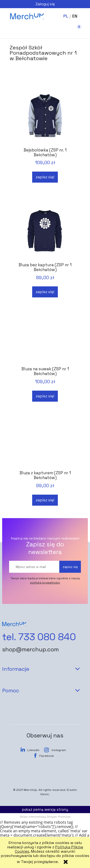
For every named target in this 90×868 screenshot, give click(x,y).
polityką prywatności (45, 583)
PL (66, 16)
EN (75, 16)
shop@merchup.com (30, 649)
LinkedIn (33, 750)
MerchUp (30, 790)
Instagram (59, 750)
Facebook (47, 756)
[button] (15, 31)
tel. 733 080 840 (39, 637)
